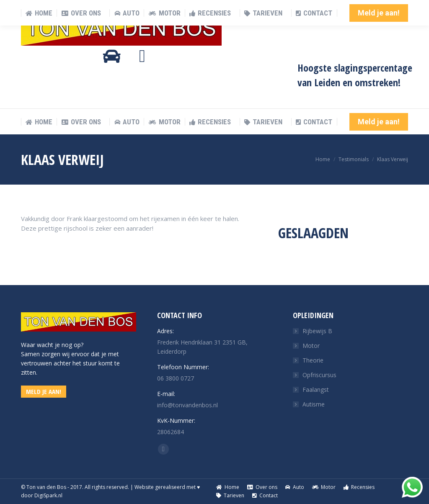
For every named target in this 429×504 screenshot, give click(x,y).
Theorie (313, 360)
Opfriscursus (319, 375)
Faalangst (316, 390)
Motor (311, 346)
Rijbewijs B (317, 331)
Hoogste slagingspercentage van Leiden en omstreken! (355, 75)
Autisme (314, 404)
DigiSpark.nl (48, 495)
